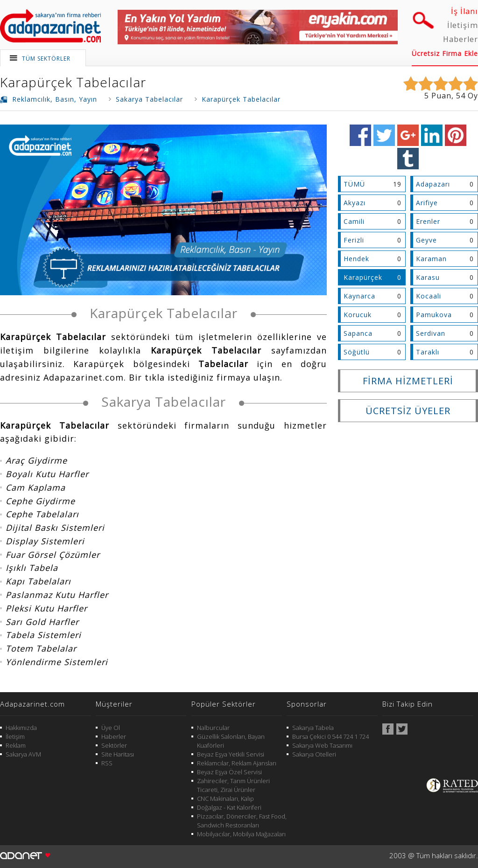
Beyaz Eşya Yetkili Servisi (231, 754)
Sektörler (114, 745)
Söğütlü (357, 352)
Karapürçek (363, 277)
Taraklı (428, 352)
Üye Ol (111, 728)
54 (461, 96)
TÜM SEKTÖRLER (46, 59)
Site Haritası (118, 754)
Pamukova (434, 315)
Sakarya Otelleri (314, 754)
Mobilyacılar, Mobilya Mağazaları (241, 834)
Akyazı (355, 203)
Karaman (431, 259)
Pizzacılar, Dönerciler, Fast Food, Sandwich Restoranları (242, 821)
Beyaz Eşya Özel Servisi (229, 772)
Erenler (428, 221)
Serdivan (431, 333)
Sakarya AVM (23, 754)
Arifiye (427, 203)
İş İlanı (464, 11)
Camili (354, 221)
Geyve (426, 240)
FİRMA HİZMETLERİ (408, 381)
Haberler (460, 39)
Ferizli (354, 240)
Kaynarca (359, 296)
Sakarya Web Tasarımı (322, 745)
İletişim (463, 25)
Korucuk (358, 315)
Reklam (16, 745)
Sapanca (358, 333)
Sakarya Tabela (313, 728)
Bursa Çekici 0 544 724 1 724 (330, 736)
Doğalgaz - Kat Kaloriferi (229, 807)
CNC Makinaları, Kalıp (225, 799)
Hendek (356, 259)
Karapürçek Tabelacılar (73, 82)
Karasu (428, 277)
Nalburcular (213, 728)
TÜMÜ (354, 184)
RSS (107, 763)
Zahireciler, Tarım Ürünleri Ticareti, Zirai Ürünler (233, 785)
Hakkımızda (21, 728)
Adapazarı (433, 184)
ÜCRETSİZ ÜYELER (408, 411)
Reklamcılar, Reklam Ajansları (237, 763)
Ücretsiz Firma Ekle (445, 53)
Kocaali (429, 296)
